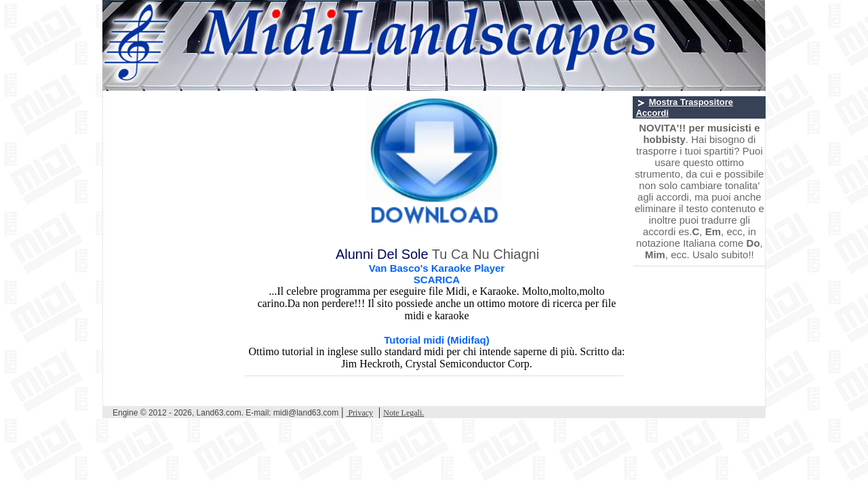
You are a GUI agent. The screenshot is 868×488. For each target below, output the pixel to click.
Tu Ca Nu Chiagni (486, 254)
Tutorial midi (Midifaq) (437, 340)
